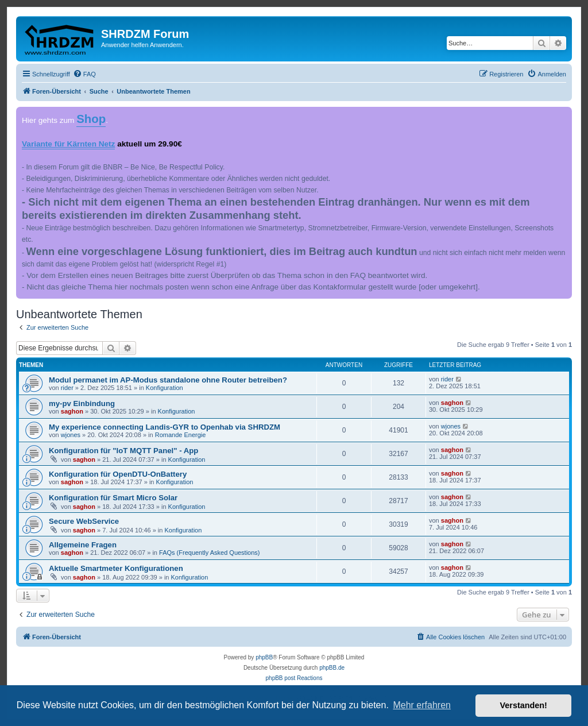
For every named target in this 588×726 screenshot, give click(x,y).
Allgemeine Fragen (83, 545)
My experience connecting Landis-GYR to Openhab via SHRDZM (165, 427)
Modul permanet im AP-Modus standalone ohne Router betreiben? (168, 380)
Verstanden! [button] (524, 705)
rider (67, 388)
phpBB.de (332, 668)
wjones (71, 435)
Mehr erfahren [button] (422, 705)
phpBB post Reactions (294, 678)
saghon (72, 411)
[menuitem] (84, 74)
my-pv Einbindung (82, 403)
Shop (91, 119)
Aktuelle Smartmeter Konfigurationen (116, 568)
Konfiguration (165, 388)
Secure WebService (84, 521)
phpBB (264, 657)
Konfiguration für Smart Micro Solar (113, 498)
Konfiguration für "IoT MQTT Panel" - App (123, 451)
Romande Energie (181, 435)
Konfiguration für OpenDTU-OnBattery (118, 474)
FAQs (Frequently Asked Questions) (209, 553)
